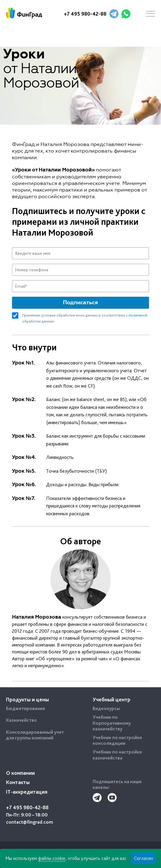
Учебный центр (112, 699)
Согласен (143, 858)
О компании (20, 773)
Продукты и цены (27, 699)
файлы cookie (52, 858)
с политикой (137, 315)
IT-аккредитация (27, 792)
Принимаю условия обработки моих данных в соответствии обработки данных (85, 318)
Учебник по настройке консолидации (117, 740)
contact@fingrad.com (30, 822)
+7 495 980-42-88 (85, 14)
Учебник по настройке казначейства (117, 755)
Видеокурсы (106, 708)
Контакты (18, 782)
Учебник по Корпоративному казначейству (112, 723)
